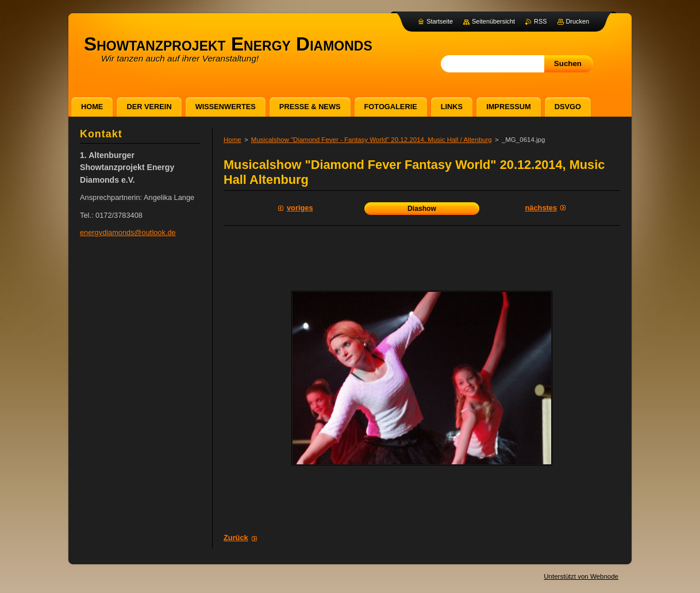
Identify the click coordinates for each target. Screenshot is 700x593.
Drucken (578, 21)
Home (232, 140)
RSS (540, 21)
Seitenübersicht (493, 21)
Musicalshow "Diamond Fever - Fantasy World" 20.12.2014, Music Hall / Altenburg (372, 140)
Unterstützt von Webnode (581, 576)
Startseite (440, 21)
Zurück (236, 538)
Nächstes (541, 208)
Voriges (300, 208)
